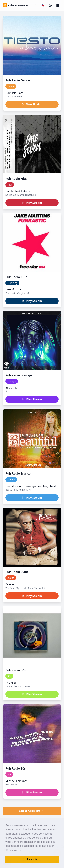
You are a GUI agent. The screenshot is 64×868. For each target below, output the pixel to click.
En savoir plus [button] (14, 850)
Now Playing (32, 104)
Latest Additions (32, 811)
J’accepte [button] (32, 859)
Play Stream (32, 203)
